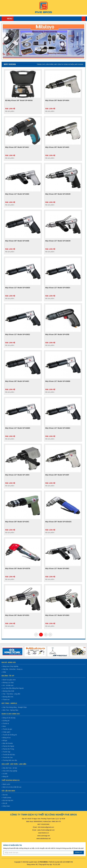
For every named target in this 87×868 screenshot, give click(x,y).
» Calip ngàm (6, 732)
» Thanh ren (6, 700)
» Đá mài (5, 795)
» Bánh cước (6, 784)
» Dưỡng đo (6, 721)
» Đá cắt (4, 803)
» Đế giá (4, 740)
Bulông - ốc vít (8, 676)
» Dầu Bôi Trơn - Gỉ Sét (9, 768)
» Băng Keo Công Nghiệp (10, 666)
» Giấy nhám (6, 806)
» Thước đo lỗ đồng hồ (9, 735)
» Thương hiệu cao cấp (9, 760)
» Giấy (4, 672)
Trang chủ (83, 19)
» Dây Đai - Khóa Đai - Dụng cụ (12, 669)
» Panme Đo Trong (8, 749)
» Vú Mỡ (4, 774)
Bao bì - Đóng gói (9, 662)
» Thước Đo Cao (7, 757)
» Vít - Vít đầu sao (7, 685)
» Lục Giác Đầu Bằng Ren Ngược (13, 688)
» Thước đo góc (7, 729)
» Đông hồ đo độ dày (8, 718)
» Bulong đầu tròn (7, 697)
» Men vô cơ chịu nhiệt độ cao (11, 787)
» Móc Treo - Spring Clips (10, 710)
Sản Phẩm (50, 64)
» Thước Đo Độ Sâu (8, 755)
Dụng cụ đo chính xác (11, 714)
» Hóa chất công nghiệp (9, 771)
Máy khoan (79, 64)
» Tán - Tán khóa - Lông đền (11, 694)
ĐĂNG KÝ (79, 852)
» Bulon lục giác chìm (9, 680)
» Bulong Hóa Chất (8, 691)
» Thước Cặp (6, 752)
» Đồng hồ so (6, 738)
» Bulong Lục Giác (8, 683)
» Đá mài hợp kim (7, 800)
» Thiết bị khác (6, 798)
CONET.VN (69, 862)
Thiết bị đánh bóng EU (11, 780)
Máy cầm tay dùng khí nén (64, 64)
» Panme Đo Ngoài (8, 746)
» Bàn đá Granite (7, 743)
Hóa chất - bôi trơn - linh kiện (14, 764)
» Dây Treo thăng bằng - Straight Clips (14, 707)
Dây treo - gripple (9, 703)
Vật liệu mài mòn (8, 791)
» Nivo (4, 726)
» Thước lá (5, 723)
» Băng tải (5, 776)
